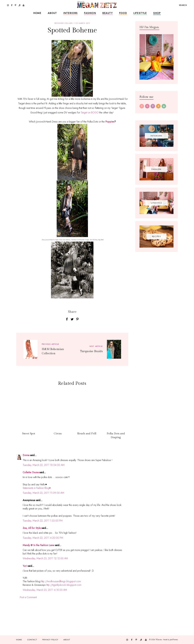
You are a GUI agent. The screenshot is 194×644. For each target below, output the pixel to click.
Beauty (108, 13)
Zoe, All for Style (32, 528)
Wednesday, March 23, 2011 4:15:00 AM (45, 590)
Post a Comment (28, 597)
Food (123, 13)
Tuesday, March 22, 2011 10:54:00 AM (44, 465)
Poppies (110, 122)
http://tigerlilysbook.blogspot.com (64, 585)
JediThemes (174, 639)
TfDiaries (159, 639)
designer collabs (64, 23)
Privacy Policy (50, 640)
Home (37, 13)
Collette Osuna (31, 472)
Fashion (90, 13)
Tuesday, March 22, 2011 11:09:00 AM (43, 493)
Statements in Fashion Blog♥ (37, 488)
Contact (32, 640)
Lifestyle (140, 13)
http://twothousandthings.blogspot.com (61, 581)
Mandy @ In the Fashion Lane (38, 545)
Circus (58, 434)
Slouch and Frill (87, 434)
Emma (26, 455)
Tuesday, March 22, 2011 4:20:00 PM (43, 538)
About (52, 13)
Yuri (25, 566)
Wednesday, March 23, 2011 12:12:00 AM (45, 558)
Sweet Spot (29, 434)
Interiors (70, 13)
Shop (157, 13)
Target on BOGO (90, 113)
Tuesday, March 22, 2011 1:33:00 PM (43, 521)
